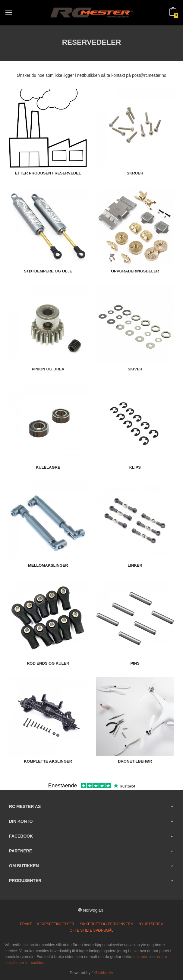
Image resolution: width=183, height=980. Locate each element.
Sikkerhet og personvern (107, 924)
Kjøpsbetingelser (56, 924)
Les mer (140, 957)
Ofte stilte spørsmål (91, 930)
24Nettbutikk (103, 973)
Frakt (26, 924)
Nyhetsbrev (151, 924)
